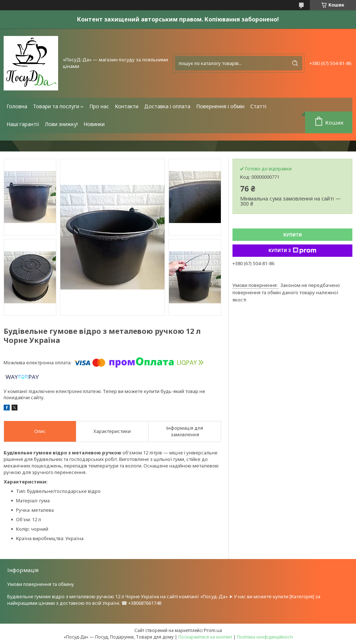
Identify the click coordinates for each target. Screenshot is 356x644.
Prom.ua (213, 630)
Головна (17, 106)
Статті (258, 106)
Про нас (99, 106)
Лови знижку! (61, 124)
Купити (293, 235)
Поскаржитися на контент (205, 637)
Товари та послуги (56, 106)
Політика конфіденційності (265, 637)
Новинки (94, 124)
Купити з (292, 251)
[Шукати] (295, 63)
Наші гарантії (23, 124)
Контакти (127, 106)
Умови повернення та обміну (41, 584)
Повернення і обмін (220, 106)
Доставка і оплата (167, 106)
